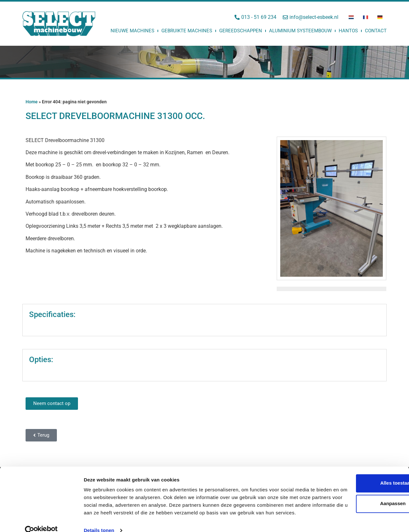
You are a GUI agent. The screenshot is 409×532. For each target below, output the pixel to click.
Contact (376, 31)
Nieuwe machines (132, 31)
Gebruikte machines (187, 31)
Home (32, 102)
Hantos (348, 31)
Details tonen (99, 519)
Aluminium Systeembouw (300, 31)
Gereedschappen (241, 31)
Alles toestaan (356, 464)
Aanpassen (356, 485)
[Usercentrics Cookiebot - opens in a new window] (41, 520)
